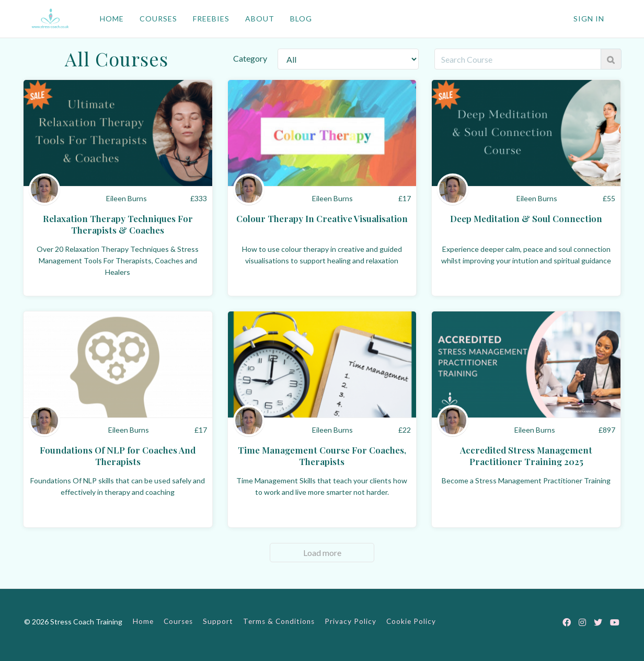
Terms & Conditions (279, 621)
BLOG (301, 19)
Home (143, 621)
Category (250, 58)
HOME (112, 19)
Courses (178, 621)
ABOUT (260, 19)
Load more (322, 553)
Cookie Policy (411, 621)
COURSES (158, 19)
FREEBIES (211, 19)
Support (218, 621)
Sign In (589, 19)
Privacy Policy (350, 621)
